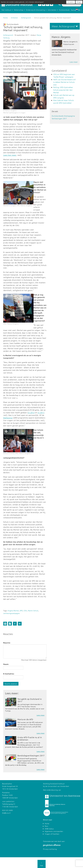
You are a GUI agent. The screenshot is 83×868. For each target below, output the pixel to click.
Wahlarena (8, 418)
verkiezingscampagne (11, 613)
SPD (21, 611)
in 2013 (31, 412)
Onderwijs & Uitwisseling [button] (36, 10)
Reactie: (7, 643)
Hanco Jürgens (61, 37)
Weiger (79, 2)
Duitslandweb (64, 10)
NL (79, 10)
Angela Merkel (13, 611)
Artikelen (14, 18)
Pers (46, 826)
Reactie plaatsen (11, 684)
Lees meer (41, 715)
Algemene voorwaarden (54, 831)
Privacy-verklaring (50, 849)
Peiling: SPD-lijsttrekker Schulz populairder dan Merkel (63, 90)
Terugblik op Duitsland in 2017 (30, 700)
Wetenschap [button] (19, 10)
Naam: (6, 664)
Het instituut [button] (7, 10)
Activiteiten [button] (53, 10)
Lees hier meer (10, 155)
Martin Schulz (33, 611)
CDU (25, 611)
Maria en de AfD (25, 719)
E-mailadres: (9, 674)
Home (6, 18)
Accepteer (71, 2)
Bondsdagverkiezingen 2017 (31, 755)
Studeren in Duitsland (11, 14)
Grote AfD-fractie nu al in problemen (30, 738)
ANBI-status (49, 829)
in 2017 (41, 412)
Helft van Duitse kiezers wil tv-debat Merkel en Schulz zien (65, 82)
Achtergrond (26, 18)
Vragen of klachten (52, 834)
